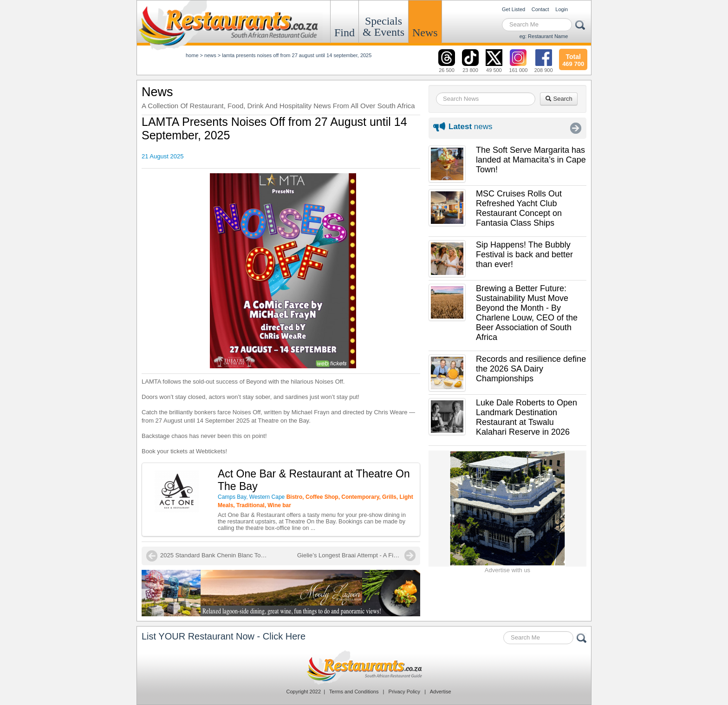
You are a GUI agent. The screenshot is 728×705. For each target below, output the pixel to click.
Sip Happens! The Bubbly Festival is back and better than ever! (524, 255)
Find (344, 33)
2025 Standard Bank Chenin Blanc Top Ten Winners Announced (216, 555)
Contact (540, 9)
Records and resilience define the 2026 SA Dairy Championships (531, 369)
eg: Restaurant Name (544, 36)
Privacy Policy (404, 692)
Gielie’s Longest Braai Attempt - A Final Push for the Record (356, 555)
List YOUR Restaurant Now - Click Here (224, 636)
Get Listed (513, 9)
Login (562, 9)
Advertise (441, 692)
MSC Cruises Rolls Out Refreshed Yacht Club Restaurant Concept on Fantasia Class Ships (519, 208)
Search (559, 99)
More (576, 128)
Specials (383, 26)
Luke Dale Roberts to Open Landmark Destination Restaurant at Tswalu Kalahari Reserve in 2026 (526, 417)
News (425, 33)
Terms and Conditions (354, 692)
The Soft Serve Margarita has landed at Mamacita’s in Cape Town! (531, 160)
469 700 (573, 59)
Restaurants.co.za (364, 667)
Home (192, 55)
